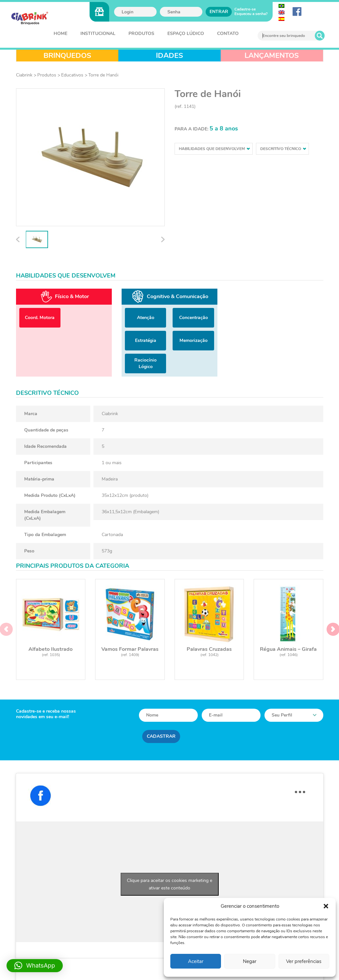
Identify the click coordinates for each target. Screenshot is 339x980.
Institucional (98, 34)
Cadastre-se (245, 9)
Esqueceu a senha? (251, 14)
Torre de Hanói (103, 75)
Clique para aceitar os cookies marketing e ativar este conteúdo (169, 884)
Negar (250, 961)
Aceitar (196, 961)
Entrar (219, 12)
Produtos (141, 34)
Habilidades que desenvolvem (214, 149)
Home (60, 34)
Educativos (72, 75)
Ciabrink (24, 75)
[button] (326, 906)
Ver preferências (304, 961)
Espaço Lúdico (186, 34)
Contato (228, 34)
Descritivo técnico (283, 149)
